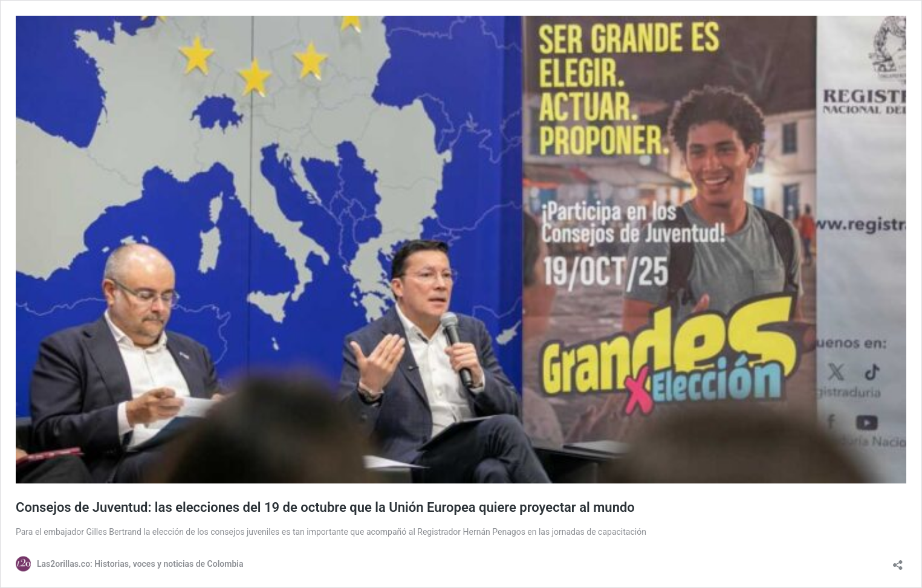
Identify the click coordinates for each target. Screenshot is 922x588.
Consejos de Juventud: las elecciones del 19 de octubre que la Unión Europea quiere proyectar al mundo (325, 507)
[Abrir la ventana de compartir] (898, 561)
